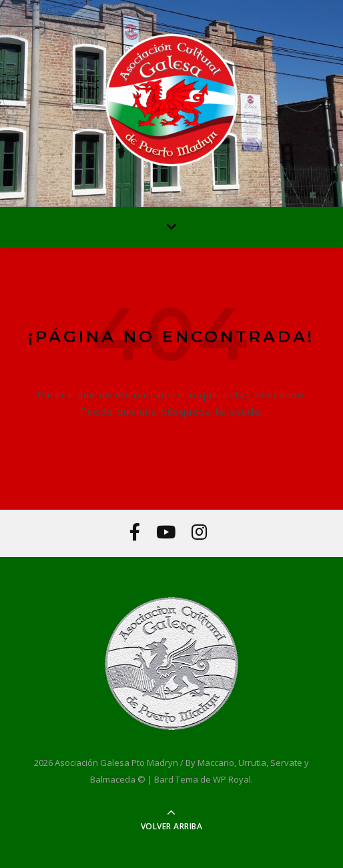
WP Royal (232, 779)
